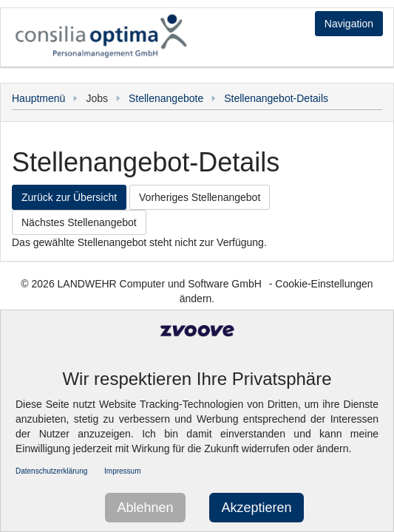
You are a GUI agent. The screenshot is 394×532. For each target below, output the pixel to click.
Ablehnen (145, 508)
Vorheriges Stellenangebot (200, 197)
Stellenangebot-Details (276, 98)
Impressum (122, 471)
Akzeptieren (256, 508)
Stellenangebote (166, 98)
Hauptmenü (38, 98)
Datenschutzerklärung (51, 471)
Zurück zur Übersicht (69, 197)
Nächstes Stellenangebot (79, 222)
